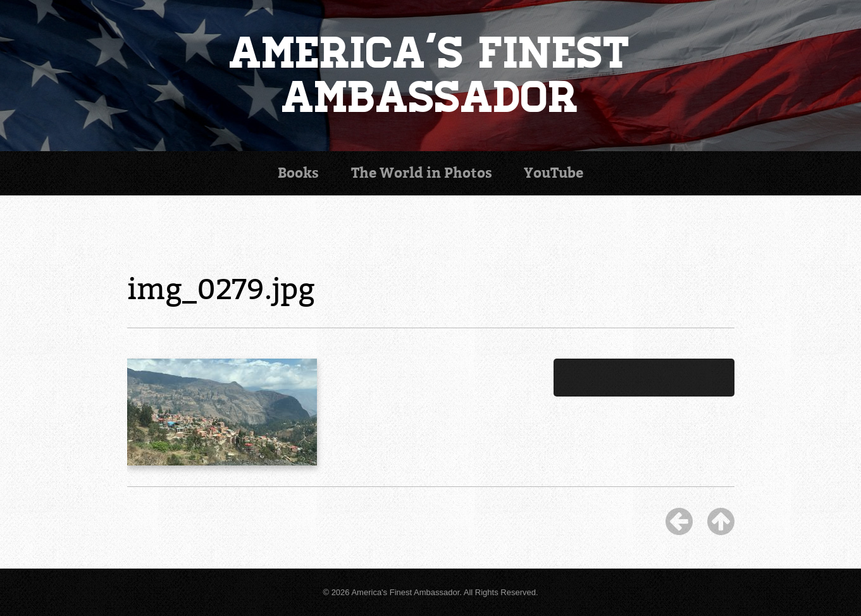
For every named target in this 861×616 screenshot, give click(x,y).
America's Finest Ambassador (430, 76)
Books (298, 173)
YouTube (554, 173)
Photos (422, 173)
